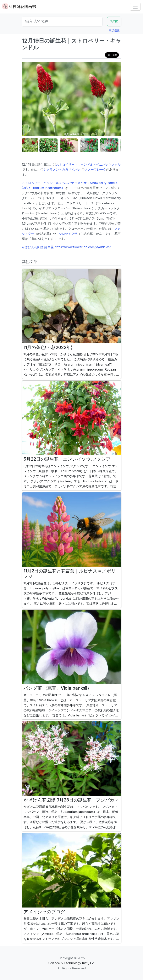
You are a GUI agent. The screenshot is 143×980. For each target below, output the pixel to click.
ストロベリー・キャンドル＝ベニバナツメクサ (88, 164)
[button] (31, 145)
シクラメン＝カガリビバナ (62, 169)
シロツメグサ (68, 234)
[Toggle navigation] (135, 7)
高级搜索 (114, 30)
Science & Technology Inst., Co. (72, 963)
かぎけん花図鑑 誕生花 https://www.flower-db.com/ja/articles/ (66, 247)
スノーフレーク (95, 169)
